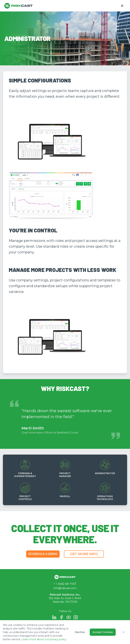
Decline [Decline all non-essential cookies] (80, 632)
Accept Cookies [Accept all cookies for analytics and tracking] (103, 632)
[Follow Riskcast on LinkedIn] (54, 617)
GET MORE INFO (84, 554)
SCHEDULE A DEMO (43, 554)
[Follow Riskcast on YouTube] (69, 617)
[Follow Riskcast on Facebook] (61, 617)
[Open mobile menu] (122, 6)
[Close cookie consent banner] (124, 632)
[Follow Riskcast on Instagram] (76, 617)
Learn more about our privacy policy (44, 639)
